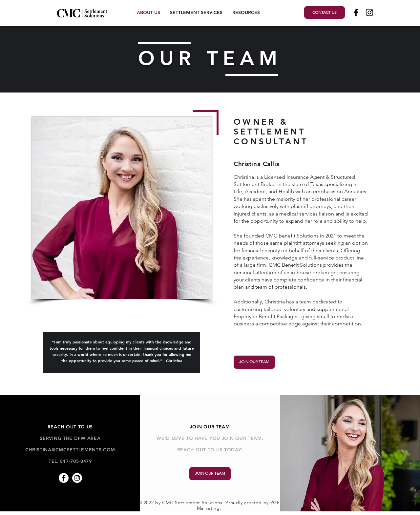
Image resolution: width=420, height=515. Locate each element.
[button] (196, 12)
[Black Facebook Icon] (356, 12)
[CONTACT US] (325, 12)
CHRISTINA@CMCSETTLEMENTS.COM (70, 450)
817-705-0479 (76, 461)
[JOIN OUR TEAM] (254, 362)
